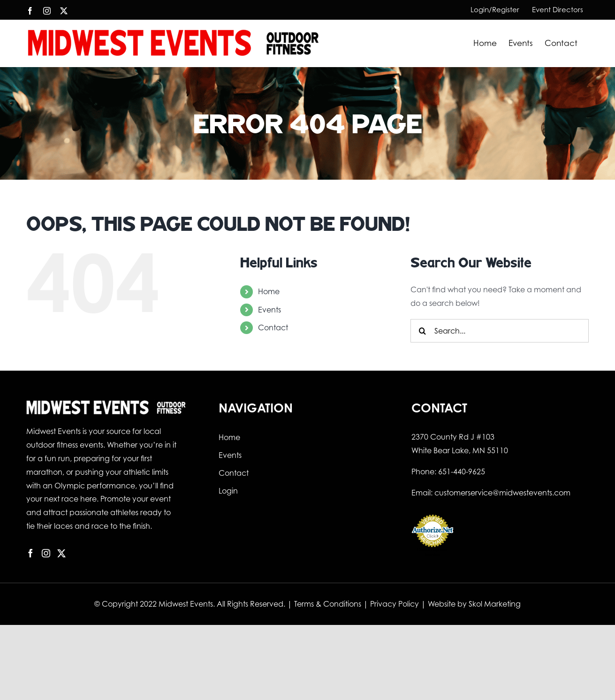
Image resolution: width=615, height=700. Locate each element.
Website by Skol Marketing (474, 604)
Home (269, 291)
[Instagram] (46, 553)
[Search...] (500, 331)
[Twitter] (61, 553)
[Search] (422, 331)
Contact (273, 327)
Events (270, 310)
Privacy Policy (395, 604)
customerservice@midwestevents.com (502, 493)
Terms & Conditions (328, 604)
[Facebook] (30, 553)
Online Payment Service (433, 552)
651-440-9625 (462, 472)
